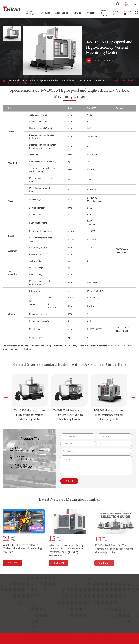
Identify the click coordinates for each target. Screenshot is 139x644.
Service (77, 13)
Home (10, 80)
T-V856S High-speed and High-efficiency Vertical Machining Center (109, 415)
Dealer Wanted (30, 13)
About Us (116, 13)
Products (46, 13)
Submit (69, 481)
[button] (6, 398)
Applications (62, 13)
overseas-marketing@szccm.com (30, 451)
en (134, 4)
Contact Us (128, 13)
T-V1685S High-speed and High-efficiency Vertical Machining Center (69, 415)
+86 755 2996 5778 (24, 459)
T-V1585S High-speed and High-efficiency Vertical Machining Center (30, 415)
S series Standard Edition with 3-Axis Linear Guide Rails (76, 80)
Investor (91, 13)
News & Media (104, 13)
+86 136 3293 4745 (24, 467)
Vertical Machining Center (37, 80)
